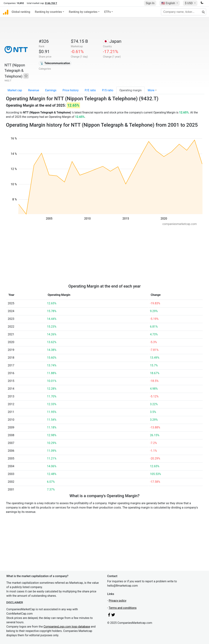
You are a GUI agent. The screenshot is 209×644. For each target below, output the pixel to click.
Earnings (51, 90)
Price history (71, 90)
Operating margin (131, 90)
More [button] (151, 90)
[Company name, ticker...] (184, 12)
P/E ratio (90, 90)
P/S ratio (108, 90)
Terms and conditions (123, 608)
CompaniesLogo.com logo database (67, 627)
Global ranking (21, 12)
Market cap (15, 90)
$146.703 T (51, 3)
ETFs (107, 12)
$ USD (189, 3)
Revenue (34, 90)
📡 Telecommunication (55, 63)
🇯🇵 (112, 41)
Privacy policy (118, 601)
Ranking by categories (83, 12)
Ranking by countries (48, 12)
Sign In (150, 3)
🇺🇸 (169, 3)
